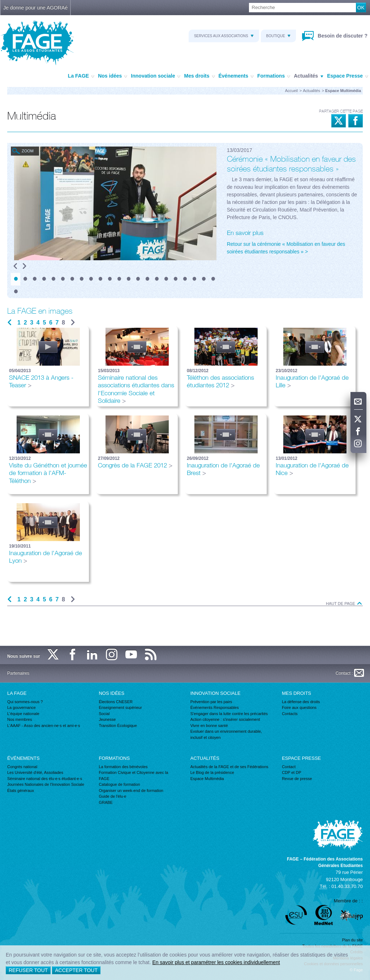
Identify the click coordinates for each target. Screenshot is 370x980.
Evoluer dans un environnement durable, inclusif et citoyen (226, 734)
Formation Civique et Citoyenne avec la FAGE (133, 776)
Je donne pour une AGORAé (35, 8)
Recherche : (0, 3)
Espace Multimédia (207, 779)
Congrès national (22, 767)
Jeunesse (107, 719)
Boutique (278, 36)
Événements (236, 76)
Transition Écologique (118, 726)
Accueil (291, 91)
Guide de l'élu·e (112, 796)
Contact (289, 767)
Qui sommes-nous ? (25, 702)
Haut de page (344, 604)
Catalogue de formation (119, 784)
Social (104, 714)
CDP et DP (292, 772)
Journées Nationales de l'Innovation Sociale (46, 784)
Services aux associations (224, 36)
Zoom (28, 151)
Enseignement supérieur (120, 707)
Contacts (290, 714)
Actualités (309, 76)
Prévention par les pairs (211, 702)
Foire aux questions (299, 707)
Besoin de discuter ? (342, 36)
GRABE (106, 802)
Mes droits (199, 76)
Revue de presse (297, 779)
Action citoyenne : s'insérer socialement (225, 719)
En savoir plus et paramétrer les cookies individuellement (216, 962)
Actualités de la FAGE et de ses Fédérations (229, 767)
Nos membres (20, 719)
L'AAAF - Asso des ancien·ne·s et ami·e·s (44, 726)
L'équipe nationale (23, 714)
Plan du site (352, 940)
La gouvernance (21, 707)
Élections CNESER (116, 702)
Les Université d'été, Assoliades (35, 772)
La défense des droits (301, 702)
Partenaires (18, 673)
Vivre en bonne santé (209, 726)
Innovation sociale (156, 76)
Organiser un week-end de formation (131, 790)
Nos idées (113, 76)
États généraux (21, 790)
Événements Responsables (215, 707)
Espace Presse (348, 76)
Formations (274, 76)
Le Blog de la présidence (212, 772)
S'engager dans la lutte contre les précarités (229, 714)
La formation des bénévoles (123, 767)
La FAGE (81, 76)
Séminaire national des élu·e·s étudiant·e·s (45, 779)
